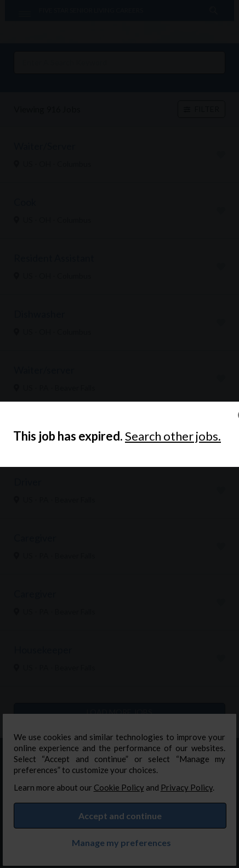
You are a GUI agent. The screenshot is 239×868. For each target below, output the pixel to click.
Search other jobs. (173, 436)
